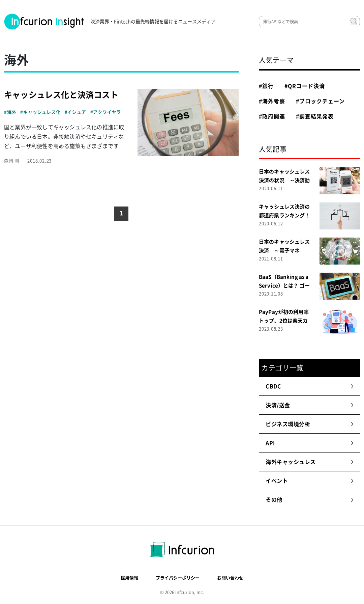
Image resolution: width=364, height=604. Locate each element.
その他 (310, 500)
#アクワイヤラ (106, 112)
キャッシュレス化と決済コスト (61, 95)
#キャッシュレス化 (40, 112)
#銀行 (266, 86)
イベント (310, 481)
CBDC (310, 386)
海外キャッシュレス (310, 462)
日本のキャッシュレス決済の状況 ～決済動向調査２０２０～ (284, 180)
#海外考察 (272, 101)
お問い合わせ (230, 578)
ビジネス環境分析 (310, 424)
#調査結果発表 (315, 116)
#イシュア (75, 112)
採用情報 (129, 578)
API (310, 443)
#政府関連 (272, 116)
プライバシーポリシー (178, 578)
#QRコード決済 (305, 86)
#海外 (10, 112)
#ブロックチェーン (321, 101)
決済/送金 (310, 405)
